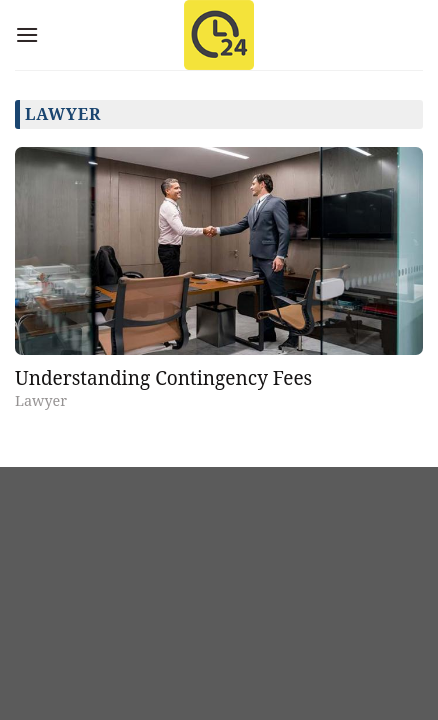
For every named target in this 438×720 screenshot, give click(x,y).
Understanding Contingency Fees (163, 378)
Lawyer (41, 400)
